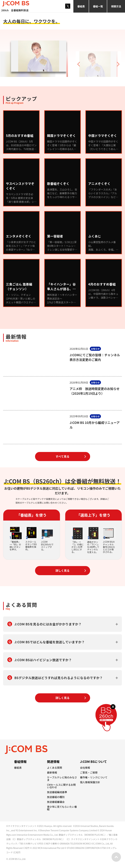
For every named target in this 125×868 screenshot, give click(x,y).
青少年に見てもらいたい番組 (62, 808)
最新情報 (52, 772)
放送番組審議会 (56, 802)
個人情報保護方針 (90, 782)
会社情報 (85, 768)
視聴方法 (116, 6)
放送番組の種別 (56, 797)
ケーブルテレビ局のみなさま (62, 779)
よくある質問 (55, 768)
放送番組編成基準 (57, 792)
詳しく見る (63, 570)
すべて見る (62, 456)
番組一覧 (98, 6)
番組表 (81, 6)
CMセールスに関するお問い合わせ (61, 786)
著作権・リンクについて (94, 777)
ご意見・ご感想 (89, 772)
